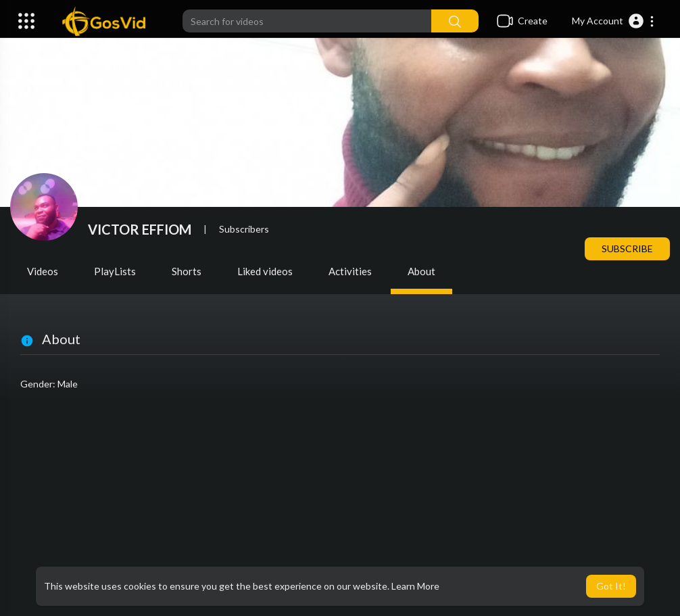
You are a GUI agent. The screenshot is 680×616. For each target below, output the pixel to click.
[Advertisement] (340, 508)
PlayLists (115, 271)
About (421, 271)
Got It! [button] (611, 586)
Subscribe (627, 248)
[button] (613, 21)
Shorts (187, 271)
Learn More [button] (415, 586)
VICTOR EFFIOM (140, 229)
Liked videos (265, 271)
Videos (43, 271)
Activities (350, 271)
